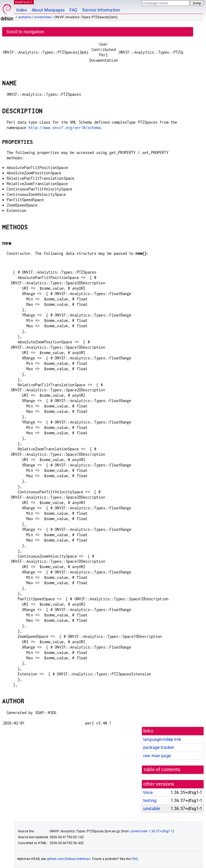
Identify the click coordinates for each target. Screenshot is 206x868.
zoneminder (43, 17)
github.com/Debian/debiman (69, 859)
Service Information (101, 10)
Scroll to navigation (25, 32)
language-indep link (162, 739)
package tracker (159, 747)
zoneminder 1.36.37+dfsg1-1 (152, 831)
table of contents (162, 770)
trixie (148, 792)
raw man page (157, 756)
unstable (24, 17)
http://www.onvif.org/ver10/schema (65, 128)
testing (150, 801)
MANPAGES (24, 2)
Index (22, 10)
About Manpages (48, 10)
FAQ (73, 10)
